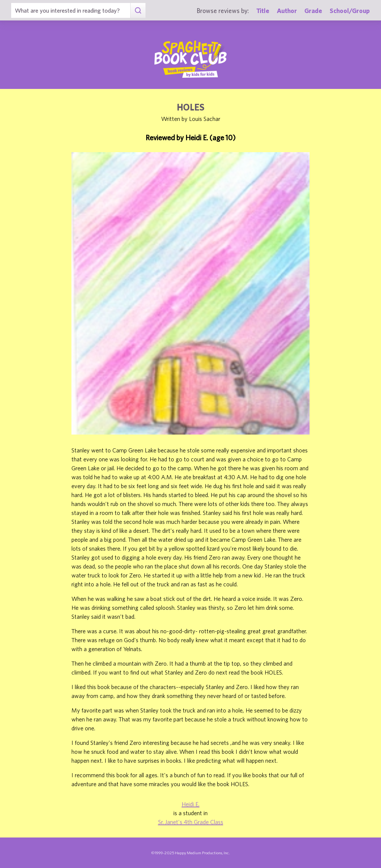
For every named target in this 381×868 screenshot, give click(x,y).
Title (263, 11)
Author (287, 11)
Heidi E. (190, 804)
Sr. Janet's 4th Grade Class (191, 822)
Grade (313, 11)
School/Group (350, 11)
